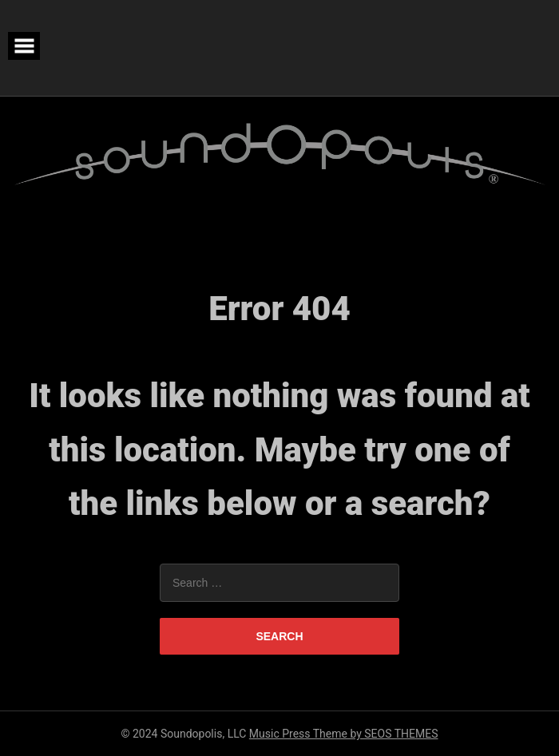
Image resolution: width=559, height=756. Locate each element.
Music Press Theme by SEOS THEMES (344, 734)
